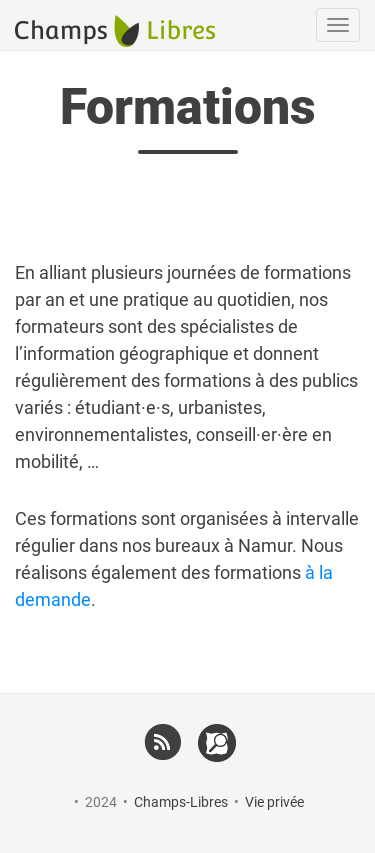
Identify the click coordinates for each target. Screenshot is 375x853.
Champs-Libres (181, 802)
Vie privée (274, 802)
